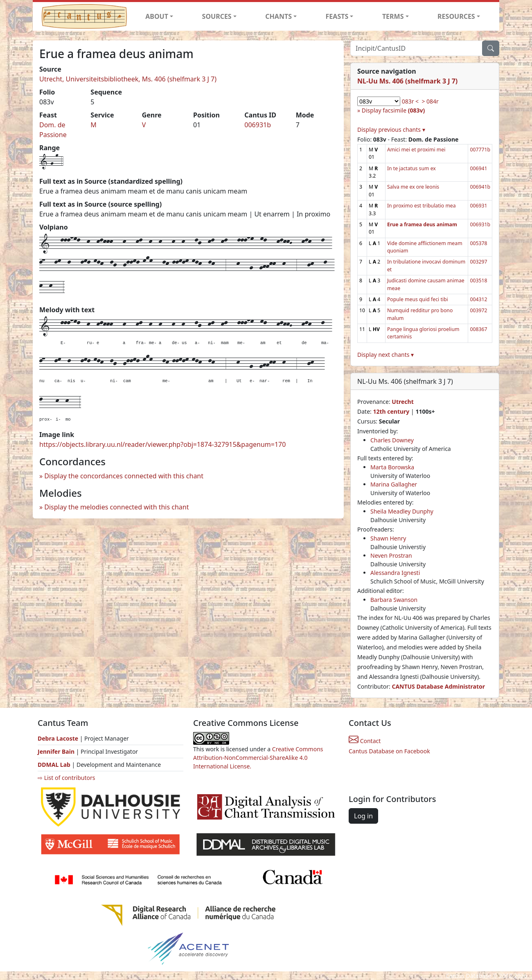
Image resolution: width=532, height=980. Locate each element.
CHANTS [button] (278, 16)
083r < (410, 101)
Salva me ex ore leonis (413, 187)
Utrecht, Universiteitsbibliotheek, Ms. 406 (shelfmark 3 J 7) (128, 79)
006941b (480, 187)
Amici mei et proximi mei (416, 150)
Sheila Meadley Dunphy (402, 511)
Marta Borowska (392, 467)
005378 (478, 243)
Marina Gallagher (394, 484)
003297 (478, 262)
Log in (363, 816)
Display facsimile (393, 110)
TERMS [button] (393, 16)
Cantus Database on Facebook (389, 751)
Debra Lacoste (58, 738)
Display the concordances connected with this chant (124, 476)
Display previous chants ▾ (391, 130)
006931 (478, 206)
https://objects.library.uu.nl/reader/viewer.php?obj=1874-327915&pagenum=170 (162, 444)
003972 (478, 310)
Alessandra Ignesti (395, 573)
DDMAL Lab (54, 765)
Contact (365, 741)
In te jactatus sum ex (411, 168)
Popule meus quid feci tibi (418, 299)
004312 (478, 299)
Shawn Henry (388, 538)
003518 (478, 280)
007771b (480, 150)
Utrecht (402, 402)
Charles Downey (392, 440)
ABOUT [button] (157, 16)
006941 (478, 168)
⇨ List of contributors (66, 778)
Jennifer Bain (57, 751)
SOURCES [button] (217, 16)
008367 (478, 329)
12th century (391, 411)
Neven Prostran (391, 555)
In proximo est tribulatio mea (422, 206)
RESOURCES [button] (456, 16)
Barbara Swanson (394, 600)
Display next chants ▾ (385, 355)
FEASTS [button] (337, 16)
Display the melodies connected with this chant (116, 507)
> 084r (430, 101)
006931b (258, 125)
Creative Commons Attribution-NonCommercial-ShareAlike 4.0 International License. (258, 758)
